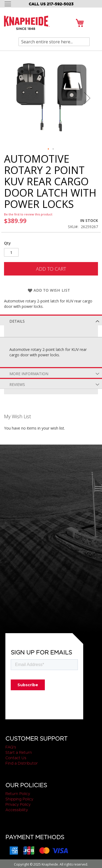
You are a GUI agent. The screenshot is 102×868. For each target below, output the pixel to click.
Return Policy (18, 794)
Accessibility (17, 810)
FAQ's (11, 747)
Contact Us (16, 758)
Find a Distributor (22, 763)
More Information (29, 374)
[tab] (51, 320)
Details (17, 321)
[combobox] (54, 42)
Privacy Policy (18, 804)
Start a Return (19, 752)
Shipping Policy (19, 799)
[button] (87, 98)
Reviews (17, 384)
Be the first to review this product (28, 214)
